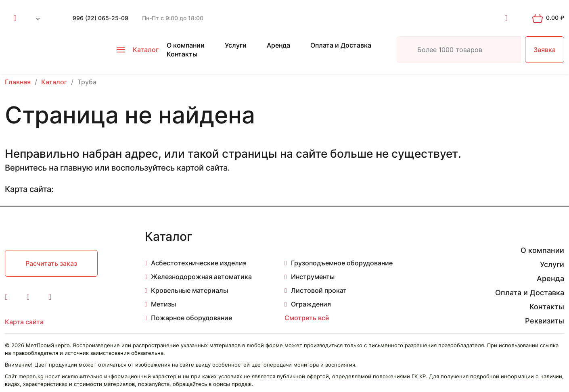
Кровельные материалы (189, 290)
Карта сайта (24, 322)
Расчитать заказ (51, 263)
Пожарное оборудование (191, 318)
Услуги (236, 45)
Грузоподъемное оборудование (342, 263)
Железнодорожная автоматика (201, 277)
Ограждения (311, 304)
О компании (186, 45)
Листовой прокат (319, 290)
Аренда (278, 45)
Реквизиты (545, 321)
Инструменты (313, 277)
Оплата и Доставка (341, 45)
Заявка (545, 50)
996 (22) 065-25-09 (100, 18)
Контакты (182, 54)
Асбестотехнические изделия (199, 263)
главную (76, 168)
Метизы (163, 304)
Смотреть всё (307, 318)
